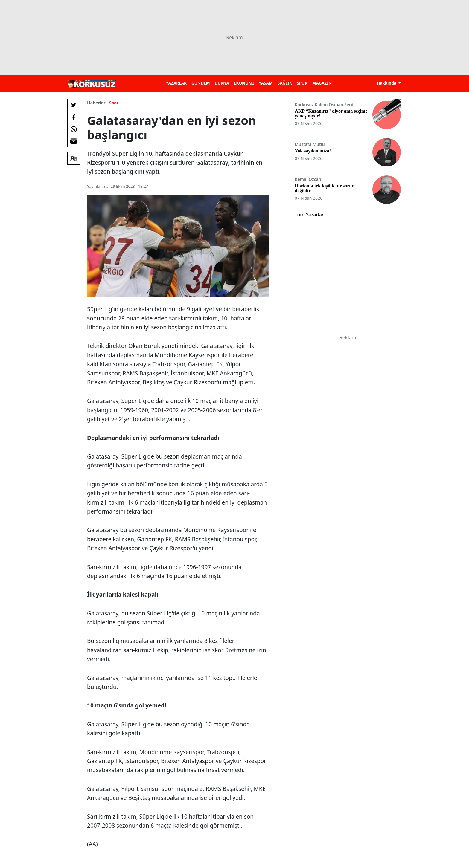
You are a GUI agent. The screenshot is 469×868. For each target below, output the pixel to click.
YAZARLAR (176, 83)
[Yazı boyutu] (74, 158)
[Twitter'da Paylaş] (74, 105)
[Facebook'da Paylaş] (74, 117)
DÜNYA (222, 83)
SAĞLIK (285, 83)
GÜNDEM (201, 83)
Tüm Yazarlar (309, 215)
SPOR (302, 83)
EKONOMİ (244, 83)
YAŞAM (266, 83)
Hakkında (387, 83)
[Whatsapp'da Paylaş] (74, 129)
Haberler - (97, 103)
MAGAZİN (322, 83)
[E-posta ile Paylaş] (74, 141)
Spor (114, 103)
